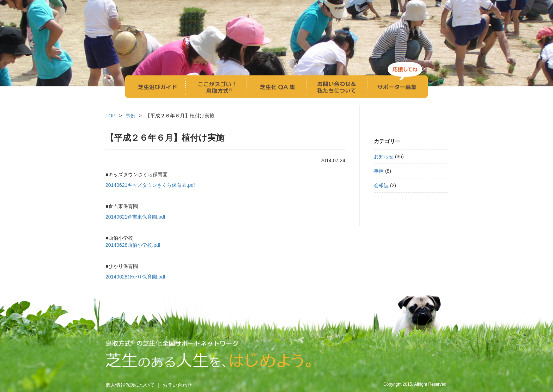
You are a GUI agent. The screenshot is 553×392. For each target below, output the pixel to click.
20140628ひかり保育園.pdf (135, 277)
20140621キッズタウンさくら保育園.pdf (150, 185)
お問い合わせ (177, 385)
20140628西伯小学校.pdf (133, 245)
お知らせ (384, 157)
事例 (379, 171)
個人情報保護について (130, 385)
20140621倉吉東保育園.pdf (135, 217)
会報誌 (381, 185)
